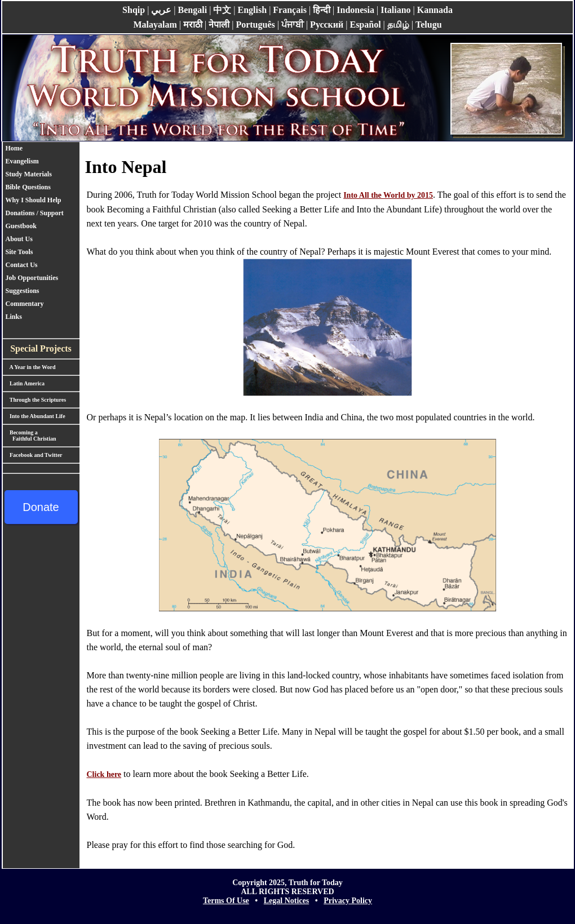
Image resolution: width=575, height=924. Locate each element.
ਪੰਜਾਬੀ (293, 25)
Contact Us (22, 265)
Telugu (429, 25)
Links (14, 317)
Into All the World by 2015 (388, 195)
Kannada (435, 10)
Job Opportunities (32, 278)
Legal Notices (286, 901)
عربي (161, 10)
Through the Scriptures (35, 400)
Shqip (134, 10)
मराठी (193, 25)
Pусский (327, 25)
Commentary (25, 304)
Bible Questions (28, 187)
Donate (41, 507)
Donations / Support (37, 213)
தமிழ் (398, 25)
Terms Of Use (226, 901)
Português (255, 25)
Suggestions (23, 291)
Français (290, 10)
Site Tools (19, 252)
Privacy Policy (348, 901)
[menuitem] (37, 148)
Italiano (395, 10)
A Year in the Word (29, 367)
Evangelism (22, 161)
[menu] (37, 233)
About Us (19, 239)
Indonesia (355, 10)
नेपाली (219, 25)
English (253, 10)
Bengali (193, 10)
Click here (104, 774)
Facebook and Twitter (33, 455)
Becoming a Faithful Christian (30, 436)
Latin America (24, 383)
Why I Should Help (34, 200)
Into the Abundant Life (34, 416)
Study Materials (29, 174)
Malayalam (155, 25)
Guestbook (21, 226)
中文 (222, 10)
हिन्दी (322, 10)
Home (14, 148)
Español (365, 25)
